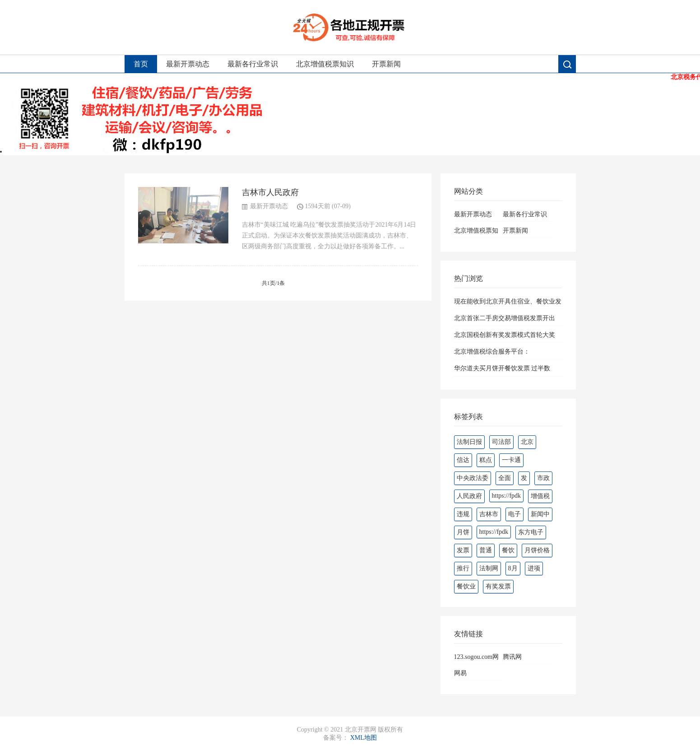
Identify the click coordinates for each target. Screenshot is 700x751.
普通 (486, 550)
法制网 (489, 568)
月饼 (463, 532)
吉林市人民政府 (270, 192)
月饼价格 (537, 550)
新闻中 (540, 514)
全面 (505, 478)
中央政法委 (473, 478)
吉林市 (489, 514)
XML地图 (364, 738)
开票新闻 (386, 64)
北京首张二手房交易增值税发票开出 (505, 318)
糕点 (486, 460)
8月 (513, 568)
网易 (460, 673)
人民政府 (469, 496)
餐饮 (508, 550)
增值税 (540, 496)
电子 (515, 514)
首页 (141, 64)
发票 (463, 550)
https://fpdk (507, 496)
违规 (463, 514)
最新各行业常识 (253, 64)
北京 (527, 442)
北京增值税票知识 (325, 64)
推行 (463, 568)
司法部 (501, 442)
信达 (463, 460)
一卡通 (511, 460)
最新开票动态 (188, 64)
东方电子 (531, 532)
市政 (543, 478)
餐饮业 (466, 586)
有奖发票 (498, 586)
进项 (534, 568)
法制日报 (469, 442)
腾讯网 (512, 657)
